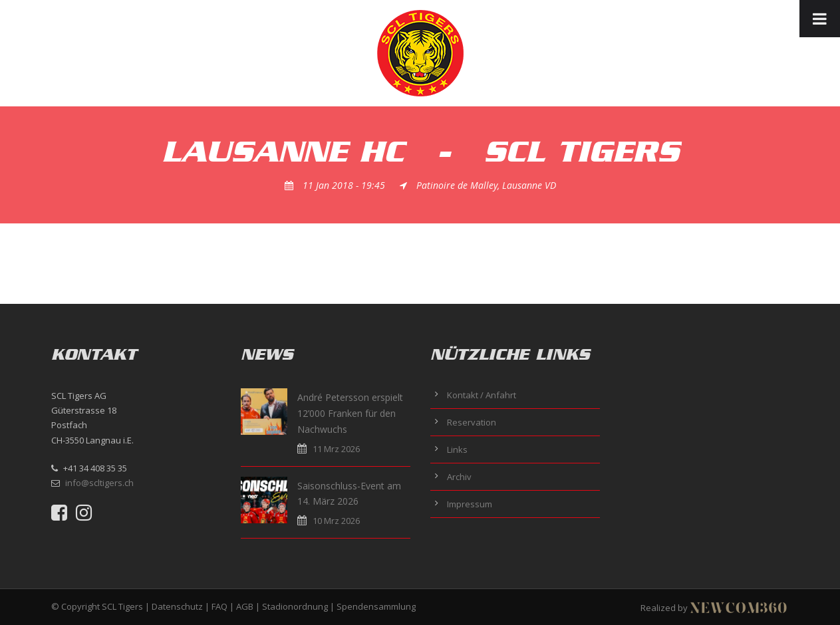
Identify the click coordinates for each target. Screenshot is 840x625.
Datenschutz (177, 606)
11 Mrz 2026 (336, 449)
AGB (245, 606)
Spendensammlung (376, 606)
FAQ (219, 606)
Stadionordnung (295, 606)
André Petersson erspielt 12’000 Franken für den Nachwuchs (350, 413)
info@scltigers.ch (99, 483)
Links (457, 449)
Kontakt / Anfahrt (482, 395)
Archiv (459, 477)
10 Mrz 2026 (336, 521)
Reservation (472, 422)
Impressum (470, 504)
